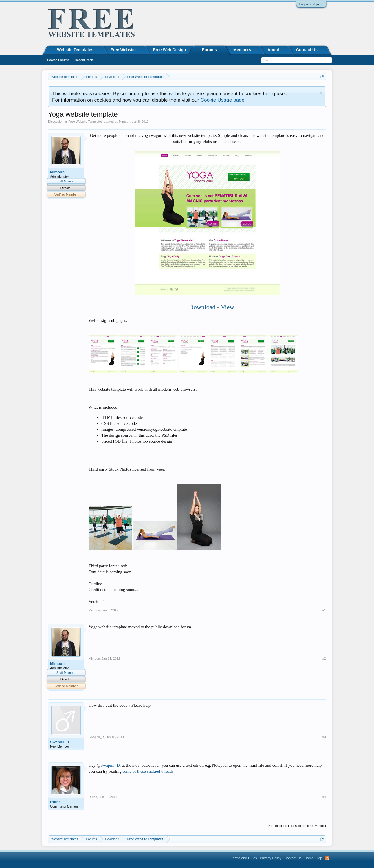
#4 (324, 797)
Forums (209, 50)
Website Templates (75, 50)
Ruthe (55, 802)
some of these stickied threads (148, 771)
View (228, 307)
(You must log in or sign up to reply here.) (297, 826)
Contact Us (307, 50)
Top (319, 858)
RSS (327, 858)
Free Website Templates (85, 122)
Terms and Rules (244, 858)
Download (202, 307)
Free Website (123, 50)
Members (242, 50)
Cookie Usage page (222, 100)
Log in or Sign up (311, 4)
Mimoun (125, 122)
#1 (324, 610)
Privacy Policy (271, 858)
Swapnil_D (60, 742)
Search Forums (58, 60)
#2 (324, 658)
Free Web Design (169, 50)
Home (309, 858)
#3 (324, 737)
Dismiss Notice (321, 93)
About (273, 50)
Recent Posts (84, 60)
